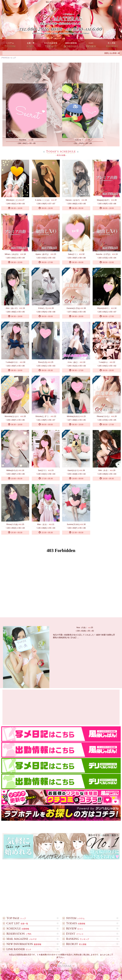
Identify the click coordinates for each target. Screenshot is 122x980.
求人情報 (75, 944)
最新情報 (22, 944)
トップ (15, 918)
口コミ (73, 929)
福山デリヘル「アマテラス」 (65, 971)
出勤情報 (74, 924)
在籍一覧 (16, 924)
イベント (73, 934)
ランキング (76, 939)
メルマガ (20, 939)
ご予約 (17, 934)
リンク (17, 949)
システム (74, 918)
